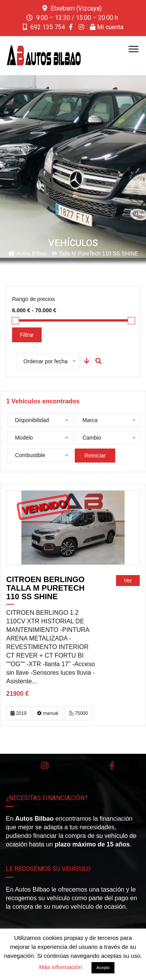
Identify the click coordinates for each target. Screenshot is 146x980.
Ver (128, 581)
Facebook (112, 766)
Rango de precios (33, 299)
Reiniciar (95, 456)
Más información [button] (60, 967)
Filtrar (27, 335)
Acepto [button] (103, 968)
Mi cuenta (107, 27)
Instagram (45, 766)
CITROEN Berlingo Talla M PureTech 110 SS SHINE (45, 588)
